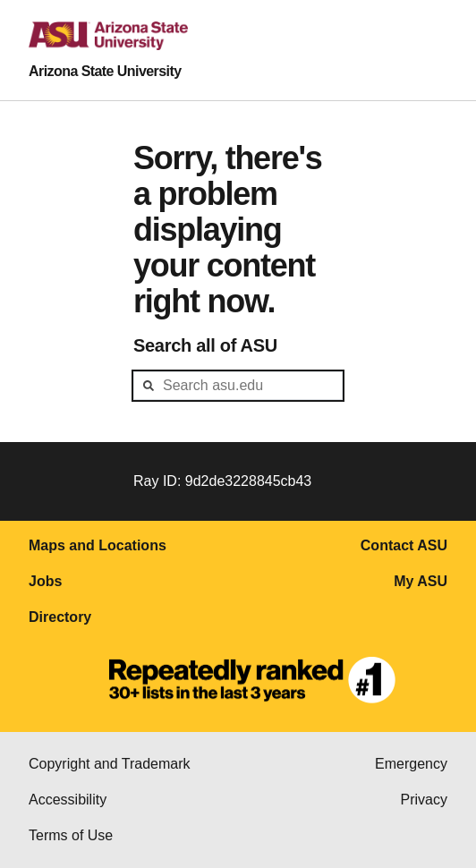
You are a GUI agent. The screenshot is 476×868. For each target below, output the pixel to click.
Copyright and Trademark (110, 764)
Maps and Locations (98, 545)
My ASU (421, 581)
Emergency (411, 764)
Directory (60, 617)
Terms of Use (71, 835)
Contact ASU (404, 545)
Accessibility (68, 800)
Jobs (45, 581)
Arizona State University (105, 71)
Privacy (424, 800)
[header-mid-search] (238, 386)
